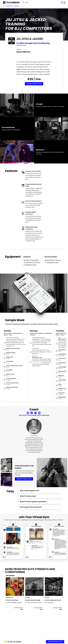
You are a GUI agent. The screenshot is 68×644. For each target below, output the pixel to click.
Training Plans (9, 6)
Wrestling (16, 6)
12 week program (18, 608)
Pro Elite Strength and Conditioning (33, 43)
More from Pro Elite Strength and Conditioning (34, 415)
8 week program (38, 608)
